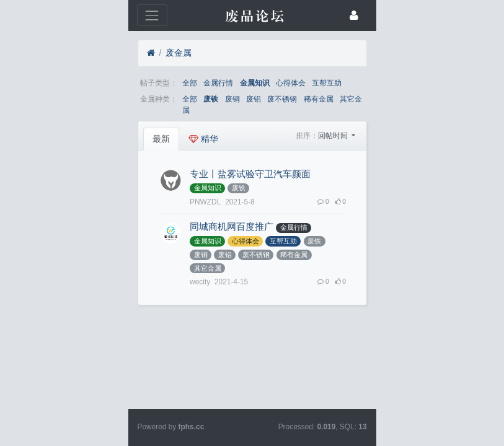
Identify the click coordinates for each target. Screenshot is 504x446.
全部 (91, 83)
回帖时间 (433, 125)
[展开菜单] (44, 15)
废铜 (133, 99)
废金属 (79, 53)
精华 (104, 128)
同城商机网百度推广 (132, 203)
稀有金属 (219, 99)
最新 (62, 128)
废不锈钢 (183, 99)
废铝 (154, 99)
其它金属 (255, 99)
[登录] (462, 15)
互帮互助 (228, 83)
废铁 (112, 99)
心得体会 (192, 83)
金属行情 (119, 83)
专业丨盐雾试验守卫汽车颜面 (151, 163)
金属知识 (156, 83)
